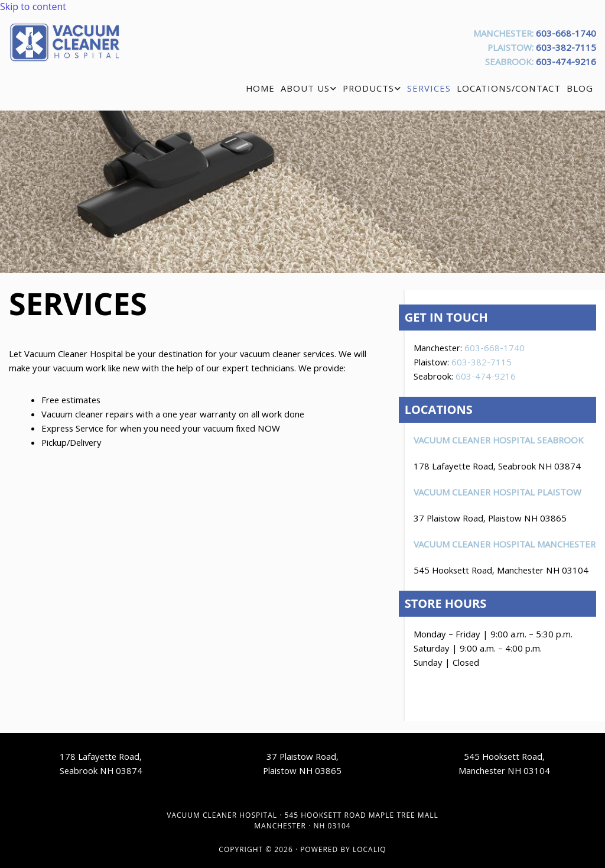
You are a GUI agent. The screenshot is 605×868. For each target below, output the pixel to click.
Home (260, 90)
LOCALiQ (370, 849)
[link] (309, 90)
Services (429, 90)
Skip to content (33, 7)
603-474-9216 (566, 63)
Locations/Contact (509, 90)
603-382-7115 (566, 49)
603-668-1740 (566, 35)
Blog (580, 90)
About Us (305, 90)
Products (368, 90)
